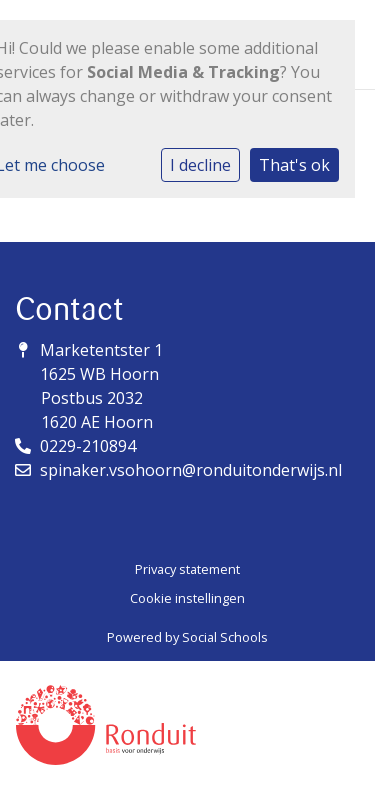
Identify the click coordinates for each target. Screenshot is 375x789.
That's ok (294, 165)
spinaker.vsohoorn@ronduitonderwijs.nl (191, 470)
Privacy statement (187, 569)
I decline (200, 165)
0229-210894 (88, 446)
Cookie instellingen (187, 598)
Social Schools (225, 637)
